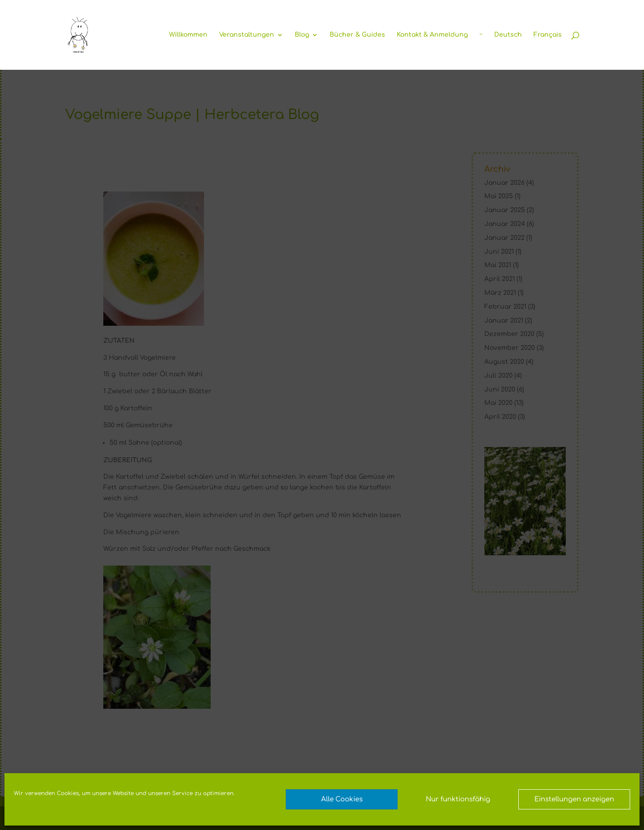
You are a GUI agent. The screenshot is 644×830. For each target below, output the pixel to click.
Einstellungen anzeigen (574, 799)
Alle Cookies (342, 799)
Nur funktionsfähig (458, 799)
